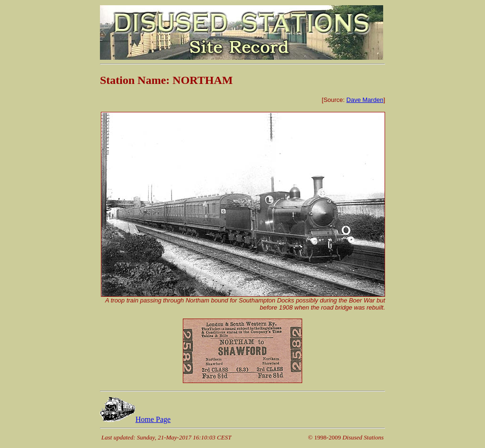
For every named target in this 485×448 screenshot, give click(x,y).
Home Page (135, 419)
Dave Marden (365, 100)
